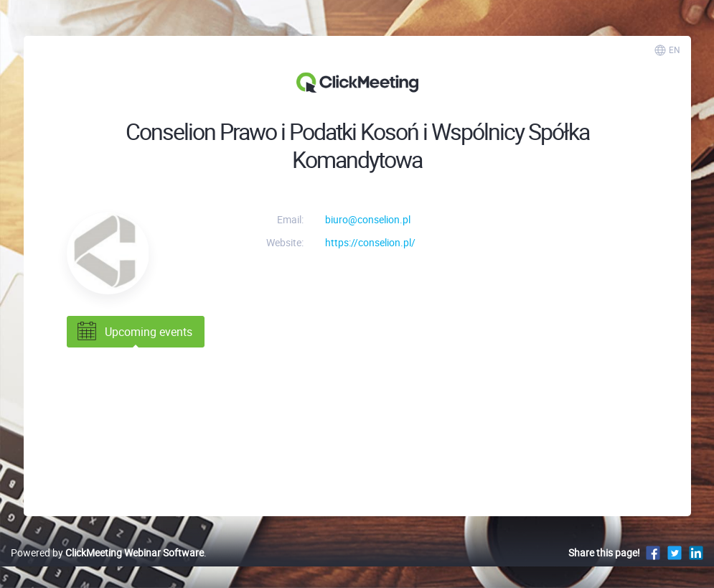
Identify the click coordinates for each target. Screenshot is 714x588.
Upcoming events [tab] (133, 332)
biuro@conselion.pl (368, 219)
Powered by (107, 552)
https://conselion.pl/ (370, 242)
